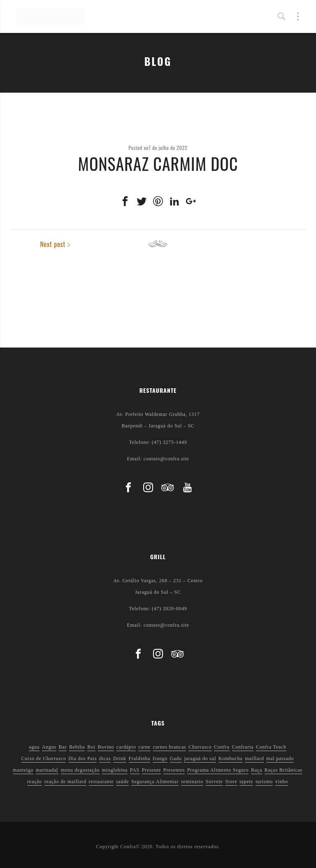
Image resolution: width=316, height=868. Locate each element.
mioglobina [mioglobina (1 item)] (115, 770)
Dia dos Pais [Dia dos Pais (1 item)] (82, 758)
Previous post (35, 244)
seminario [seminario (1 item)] (192, 782)
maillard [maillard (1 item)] (254, 758)
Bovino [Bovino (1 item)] (106, 747)
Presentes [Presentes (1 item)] (174, 770)
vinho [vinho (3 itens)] (282, 782)
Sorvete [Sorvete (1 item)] (214, 782)
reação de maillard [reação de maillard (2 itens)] (65, 782)
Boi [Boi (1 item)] (91, 747)
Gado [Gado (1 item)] (176, 758)
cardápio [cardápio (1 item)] (126, 747)
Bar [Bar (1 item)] (63, 747)
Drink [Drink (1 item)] (120, 758)
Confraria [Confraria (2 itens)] (243, 747)
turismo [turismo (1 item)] (264, 782)
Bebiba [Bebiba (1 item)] (77, 747)
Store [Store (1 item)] (231, 782)
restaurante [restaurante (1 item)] (101, 782)
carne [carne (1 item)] (144, 747)
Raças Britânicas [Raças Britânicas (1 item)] (283, 770)
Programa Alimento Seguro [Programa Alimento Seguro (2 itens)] (218, 770)
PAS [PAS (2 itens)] (135, 770)
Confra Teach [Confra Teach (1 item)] (271, 747)
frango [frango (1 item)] (160, 758)
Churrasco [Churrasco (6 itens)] (200, 747)
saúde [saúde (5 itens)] (122, 782)
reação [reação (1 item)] (35, 782)
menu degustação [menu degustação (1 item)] (80, 770)
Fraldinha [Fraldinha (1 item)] (140, 758)
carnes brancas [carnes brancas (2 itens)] (170, 747)
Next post (287, 244)
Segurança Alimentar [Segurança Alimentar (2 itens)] (155, 782)
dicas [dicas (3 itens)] (105, 758)
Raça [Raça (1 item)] (257, 770)
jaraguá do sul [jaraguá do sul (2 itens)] (200, 758)
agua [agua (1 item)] (34, 747)
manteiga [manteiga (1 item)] (23, 770)
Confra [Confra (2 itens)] (222, 747)
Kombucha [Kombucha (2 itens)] (231, 758)
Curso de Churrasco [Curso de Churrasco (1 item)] (44, 758)
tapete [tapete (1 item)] (246, 782)
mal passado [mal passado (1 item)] (280, 758)
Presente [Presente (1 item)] (152, 770)
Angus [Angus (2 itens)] (49, 747)
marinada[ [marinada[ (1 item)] (47, 770)
